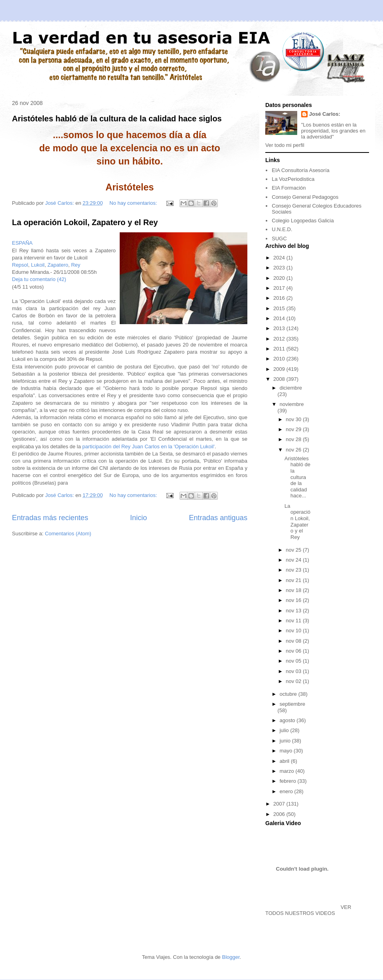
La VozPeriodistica (293, 179)
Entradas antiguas (218, 518)
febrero (289, 781)
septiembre (292, 704)
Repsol (20, 265)
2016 (280, 298)
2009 (280, 369)
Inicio (138, 518)
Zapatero (58, 265)
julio (285, 730)
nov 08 (294, 641)
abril (285, 761)
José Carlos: (325, 114)
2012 (280, 339)
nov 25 (294, 550)
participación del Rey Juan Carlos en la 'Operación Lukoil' (148, 446)
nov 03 (294, 671)
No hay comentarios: (134, 203)
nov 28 (294, 439)
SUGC (279, 239)
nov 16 (294, 600)
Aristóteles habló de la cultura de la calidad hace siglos (117, 119)
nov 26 (294, 450)
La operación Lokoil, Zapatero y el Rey (85, 222)
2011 (280, 349)
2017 (280, 288)
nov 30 (294, 419)
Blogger (231, 957)
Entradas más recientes (50, 518)
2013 (280, 328)
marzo (288, 771)
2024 (280, 258)
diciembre (291, 388)
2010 (280, 359)
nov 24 (294, 560)
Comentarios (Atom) (68, 534)
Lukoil (38, 265)
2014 (280, 318)
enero (287, 791)
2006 (280, 814)
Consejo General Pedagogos (305, 197)
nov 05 (294, 661)
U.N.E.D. (282, 229)
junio (286, 741)
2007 (280, 804)
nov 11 (294, 621)
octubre (289, 694)
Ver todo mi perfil (285, 145)
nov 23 (294, 570)
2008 (280, 379)
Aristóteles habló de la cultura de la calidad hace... (297, 477)
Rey (76, 265)
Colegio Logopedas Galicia (303, 221)
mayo (287, 751)
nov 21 (294, 580)
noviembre (292, 404)
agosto (288, 720)
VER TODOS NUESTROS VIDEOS (308, 910)
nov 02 (294, 681)
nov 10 (294, 631)
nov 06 (294, 651)
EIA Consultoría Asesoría (301, 170)
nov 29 (294, 429)
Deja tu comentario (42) (39, 279)
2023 (280, 268)
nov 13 (294, 611)
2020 (280, 278)
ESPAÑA (22, 243)
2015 (280, 308)
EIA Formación (289, 188)
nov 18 (294, 590)
